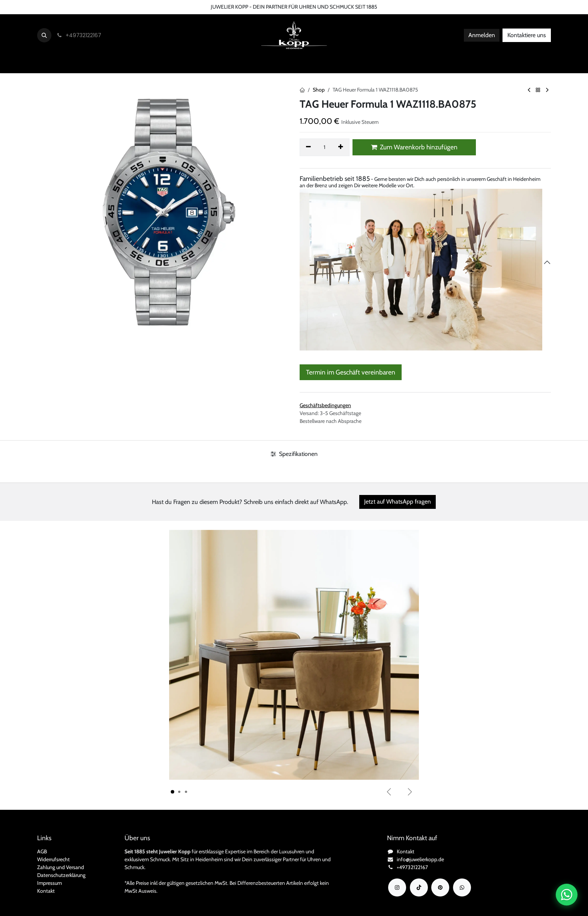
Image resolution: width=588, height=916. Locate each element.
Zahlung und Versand (61, 867)
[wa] (462, 887)
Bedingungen (103, 7)
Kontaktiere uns (527, 35)
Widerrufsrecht (53, 859)
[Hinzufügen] (341, 147)
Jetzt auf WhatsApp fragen (397, 502)
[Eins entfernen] (308, 147)
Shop (319, 90)
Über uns (70, 7)
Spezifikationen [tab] (294, 454)
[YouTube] (440, 887)
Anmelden (482, 35)
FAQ (132, 7)
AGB (42, 851)
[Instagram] (397, 887)
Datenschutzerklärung (61, 875)
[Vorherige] (389, 792)
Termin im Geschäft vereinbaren (351, 372)
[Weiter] (410, 792)
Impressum (49, 883)
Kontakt (46, 891)
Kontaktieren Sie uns (28, 7)
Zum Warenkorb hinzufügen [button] (414, 147)
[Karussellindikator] (172, 792)
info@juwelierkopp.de (420, 859)
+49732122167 (412, 867)
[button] (44, 35)
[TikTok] (419, 887)
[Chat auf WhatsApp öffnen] (567, 895)
